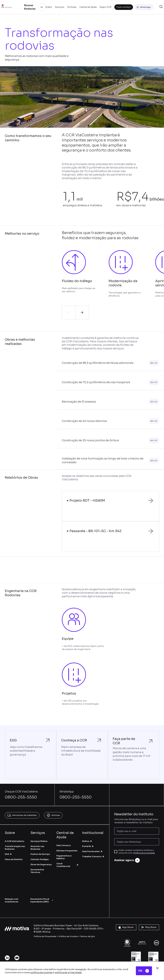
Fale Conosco (64, 845)
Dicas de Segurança (41, 864)
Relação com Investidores (12, 900)
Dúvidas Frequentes (67, 851)
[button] (144, 7)
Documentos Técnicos (37, 871)
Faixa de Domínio (14, 859)
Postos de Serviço (40, 854)
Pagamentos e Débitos (64, 857)
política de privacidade (68, 972)
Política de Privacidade (45, 936)
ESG (8, 854)
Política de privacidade (144, 853)
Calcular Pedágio (40, 859)
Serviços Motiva (39, 841)
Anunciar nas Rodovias (37, 848)
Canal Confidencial (67, 865)
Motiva (87, 841)
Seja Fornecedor (92, 851)
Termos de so (88, 936)
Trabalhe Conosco (93, 857)
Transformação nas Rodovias (15, 848)
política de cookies (41, 972)
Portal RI (88, 846)
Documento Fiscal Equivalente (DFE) (42, 900)
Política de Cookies (68, 936)
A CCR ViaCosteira (15, 841)
